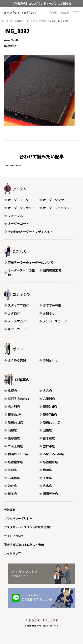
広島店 (46, 486)
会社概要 (10, 510)
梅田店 (46, 470)
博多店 (11, 494)
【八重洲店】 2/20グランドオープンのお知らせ (42, 3)
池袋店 (46, 430)
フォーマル (14, 216)
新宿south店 (50, 422)
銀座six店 (13, 414)
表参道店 (12, 438)
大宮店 (46, 391)
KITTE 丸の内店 (17, 399)
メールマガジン (17, 321)
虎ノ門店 (12, 406)
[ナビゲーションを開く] (76, 13)
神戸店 (11, 486)
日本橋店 (47, 438)
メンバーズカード (53, 321)
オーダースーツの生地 (20, 272)
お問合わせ (49, 360)
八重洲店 (47, 399)
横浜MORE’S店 (16, 454)
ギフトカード (15, 329)
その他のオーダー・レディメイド (29, 232)
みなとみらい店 (52, 454)
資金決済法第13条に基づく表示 (24, 545)
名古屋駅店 (49, 462)
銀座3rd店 (48, 406)
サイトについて (14, 536)
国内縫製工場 (50, 270)
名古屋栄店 (14, 462)
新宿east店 (14, 422)
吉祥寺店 (47, 446)
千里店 (46, 478)
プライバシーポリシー (18, 518)
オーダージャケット (20, 208)
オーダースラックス (55, 208)
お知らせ (47, 313)
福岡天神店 (49, 494)
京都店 (11, 470)
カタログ (12, 313)
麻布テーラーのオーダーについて (29, 262)
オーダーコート (17, 223)
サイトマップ (12, 553)
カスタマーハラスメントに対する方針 (28, 527)
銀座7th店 (48, 414)
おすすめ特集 (50, 305)
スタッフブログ (17, 305)
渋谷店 (11, 430)
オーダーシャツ (52, 200)
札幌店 (11, 391)
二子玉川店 (14, 446)
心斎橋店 (12, 478)
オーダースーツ (17, 200)
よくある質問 (15, 360)
